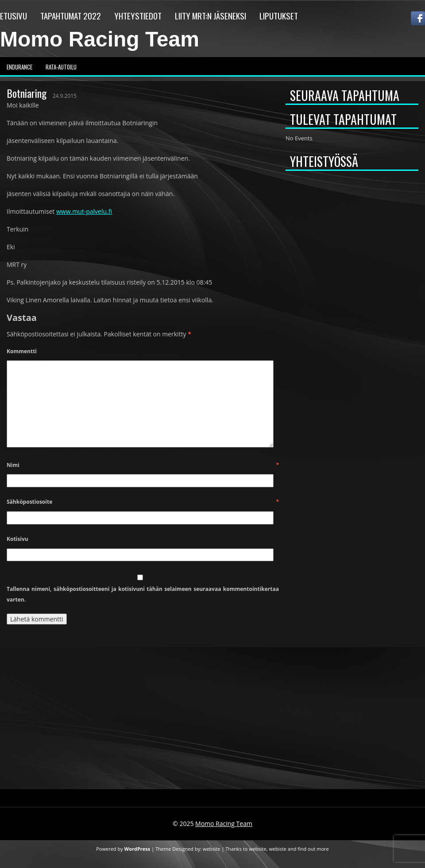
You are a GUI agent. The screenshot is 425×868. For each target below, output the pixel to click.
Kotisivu (17, 539)
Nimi (143, 465)
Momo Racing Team (100, 39)
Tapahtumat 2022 (71, 15)
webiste (278, 849)
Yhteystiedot (138, 15)
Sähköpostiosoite (143, 502)
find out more (313, 849)
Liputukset (279, 15)
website (212, 849)
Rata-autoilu (61, 67)
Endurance (19, 67)
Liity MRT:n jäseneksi (211, 15)
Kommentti (22, 351)
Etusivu (14, 15)
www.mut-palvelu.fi (84, 211)
